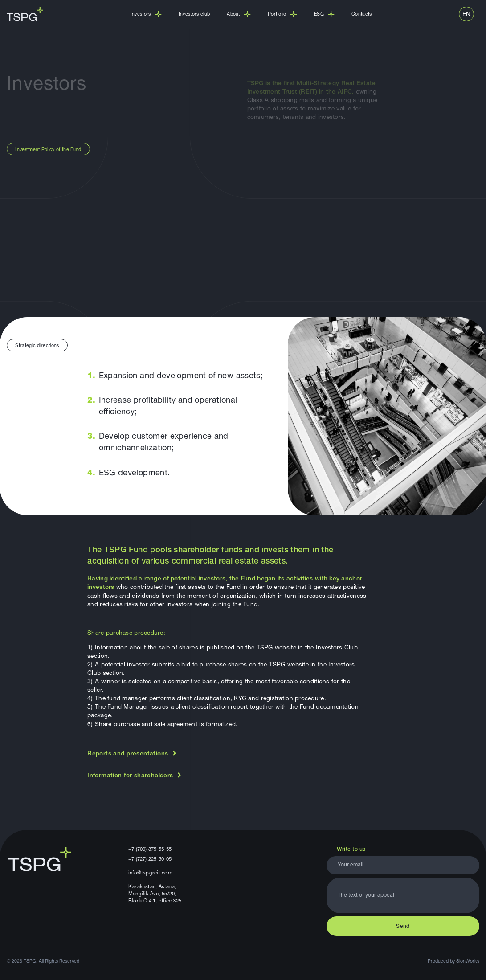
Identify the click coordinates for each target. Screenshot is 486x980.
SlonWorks (468, 962)
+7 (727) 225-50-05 (150, 860)
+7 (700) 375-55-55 (150, 850)
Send (403, 927)
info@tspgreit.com (150, 873)
